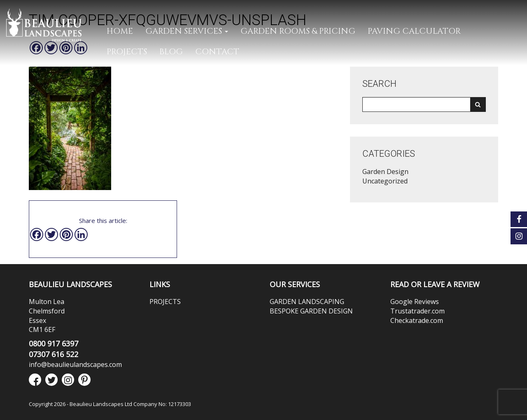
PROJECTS (127, 52)
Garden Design (385, 172)
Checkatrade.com (417, 320)
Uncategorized (385, 181)
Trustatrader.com (417, 311)
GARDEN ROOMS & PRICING (298, 31)
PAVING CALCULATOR (414, 31)
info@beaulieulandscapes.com (75, 364)
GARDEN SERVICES (187, 31)
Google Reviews (415, 302)
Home (120, 31)
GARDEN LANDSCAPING (307, 302)
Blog (171, 52)
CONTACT (217, 52)
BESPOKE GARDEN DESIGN (311, 311)
